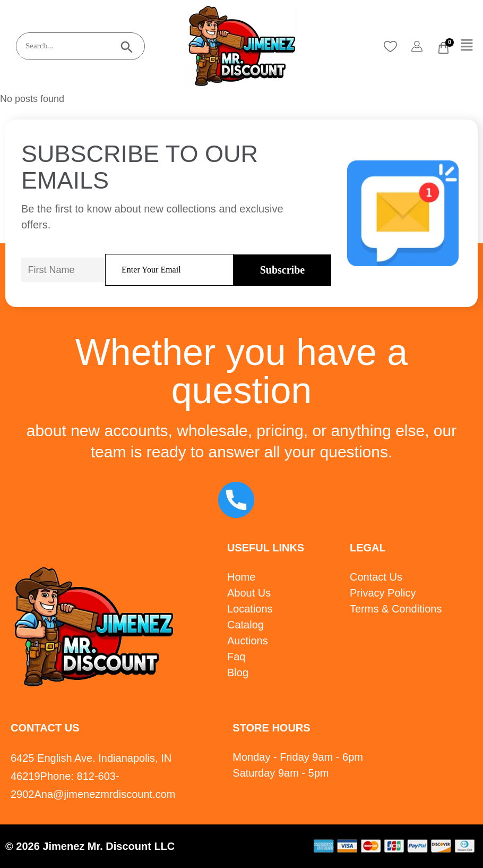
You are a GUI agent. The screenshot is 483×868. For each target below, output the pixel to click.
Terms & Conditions (396, 609)
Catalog (245, 625)
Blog (238, 673)
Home (241, 577)
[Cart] (443, 48)
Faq (236, 657)
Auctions (248, 641)
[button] (467, 46)
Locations (250, 609)
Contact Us (376, 577)
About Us (249, 593)
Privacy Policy (383, 593)
